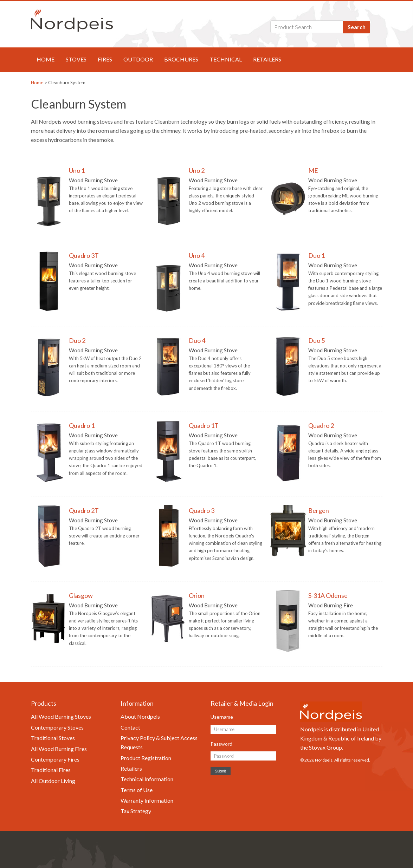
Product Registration (146, 758)
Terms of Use (137, 790)
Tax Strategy (136, 811)
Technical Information (147, 779)
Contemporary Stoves (57, 727)
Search (357, 27)
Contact (130, 727)
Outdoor (138, 59)
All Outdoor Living (53, 781)
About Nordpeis (140, 716)
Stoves (76, 59)
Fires (105, 59)
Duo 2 (77, 340)
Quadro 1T (204, 425)
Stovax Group (325, 747)
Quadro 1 (82, 425)
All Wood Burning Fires (59, 749)
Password (221, 744)
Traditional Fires (51, 770)
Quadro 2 (321, 425)
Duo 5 (317, 340)
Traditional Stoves (53, 738)
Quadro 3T (84, 255)
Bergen (319, 510)
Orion (197, 595)
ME (313, 170)
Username (222, 717)
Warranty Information (147, 800)
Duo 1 (317, 255)
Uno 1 (77, 170)
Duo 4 (197, 340)
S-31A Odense (328, 595)
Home (46, 59)
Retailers (267, 59)
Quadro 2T (84, 510)
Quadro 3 (202, 510)
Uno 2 (197, 170)
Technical (226, 59)
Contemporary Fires (55, 759)
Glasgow (81, 595)
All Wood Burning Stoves (61, 716)
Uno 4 (197, 255)
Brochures (181, 59)
